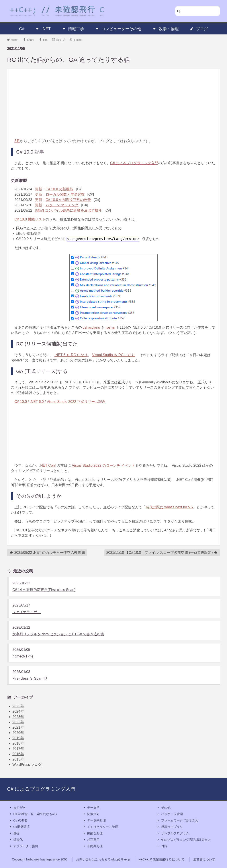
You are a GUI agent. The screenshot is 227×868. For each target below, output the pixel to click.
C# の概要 (18, 820)
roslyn (111, 327)
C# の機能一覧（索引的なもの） (34, 814)
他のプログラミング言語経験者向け (184, 840)
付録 (162, 846)
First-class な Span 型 (30, 678)
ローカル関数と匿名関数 (65, 194)
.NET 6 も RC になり (71, 355)
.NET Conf (47, 465)
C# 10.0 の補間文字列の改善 (68, 200)
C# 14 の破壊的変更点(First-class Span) (44, 590)
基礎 (14, 833)
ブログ (199, 29)
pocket (76, 40)
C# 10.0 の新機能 (59, 189)
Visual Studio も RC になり (114, 355)
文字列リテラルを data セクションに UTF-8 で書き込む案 (58, 634)
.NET (43, 29)
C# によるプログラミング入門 (134, 163)
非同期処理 (93, 846)
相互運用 (91, 840)
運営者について (204, 859)
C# (22, 29)
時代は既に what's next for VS (169, 507)
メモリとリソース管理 (100, 827)
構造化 (16, 840)
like (43, 40)
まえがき (17, 808)
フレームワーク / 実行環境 (177, 820)
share (29, 40)
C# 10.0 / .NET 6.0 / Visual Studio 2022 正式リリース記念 (60, 402)
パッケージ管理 (170, 814)
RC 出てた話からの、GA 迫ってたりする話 (68, 60)
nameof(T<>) (23, 656)
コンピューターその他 (118, 29)
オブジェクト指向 (23, 846)
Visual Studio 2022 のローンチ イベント (104, 465)
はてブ (59, 40)
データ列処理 (94, 820)
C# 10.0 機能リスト (30, 219)
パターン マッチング (62, 205)
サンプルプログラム (173, 833)
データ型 (91, 808)
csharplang (91, 327)
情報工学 (73, 29)
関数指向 (91, 814)
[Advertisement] (113, 104)
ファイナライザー (27, 612)
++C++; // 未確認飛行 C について (162, 859)
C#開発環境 (19, 827)
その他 (164, 808)
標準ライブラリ (170, 827)
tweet (13, 40)
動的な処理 (93, 833)
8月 (17, 141)
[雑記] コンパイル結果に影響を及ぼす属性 (68, 210)
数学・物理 (166, 29)
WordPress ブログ (27, 765)
